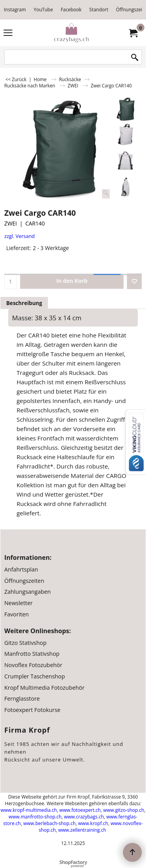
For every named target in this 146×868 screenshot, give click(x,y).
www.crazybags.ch (84, 817)
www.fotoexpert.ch (80, 810)
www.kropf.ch (93, 823)
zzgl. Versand (19, 236)
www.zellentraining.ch (82, 830)
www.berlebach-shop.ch (50, 823)
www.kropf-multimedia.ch (29, 810)
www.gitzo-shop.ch (124, 810)
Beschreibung (24, 303)
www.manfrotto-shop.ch (35, 817)
